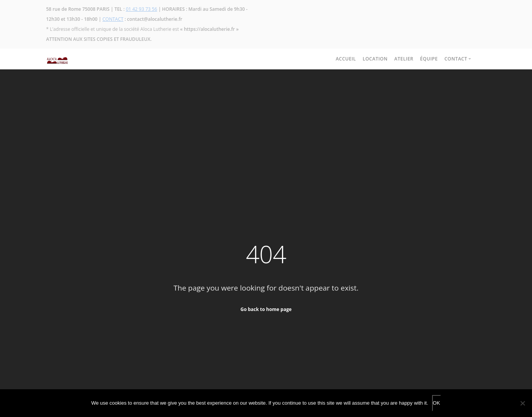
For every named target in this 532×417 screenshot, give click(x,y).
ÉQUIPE (429, 59)
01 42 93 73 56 (141, 9)
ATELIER (404, 59)
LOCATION (375, 59)
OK (437, 403)
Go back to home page (266, 309)
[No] (522, 403)
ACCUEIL (346, 59)
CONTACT (113, 19)
